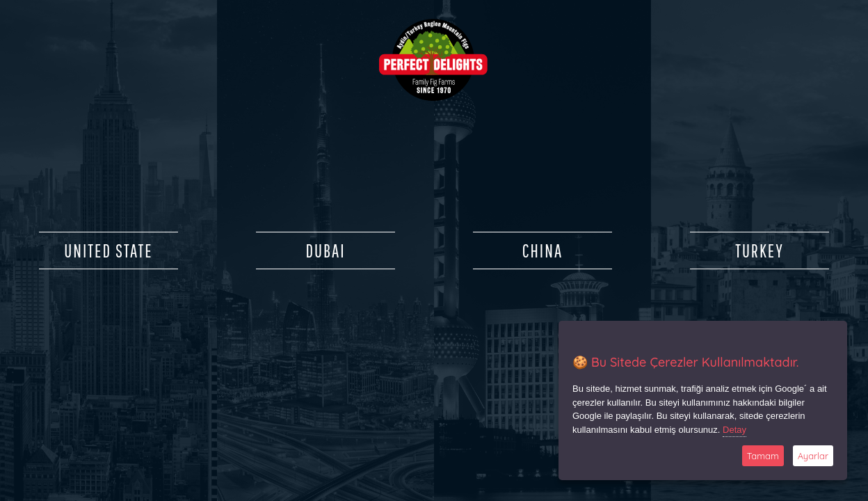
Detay (734, 430)
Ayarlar (813, 456)
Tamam (763, 456)
